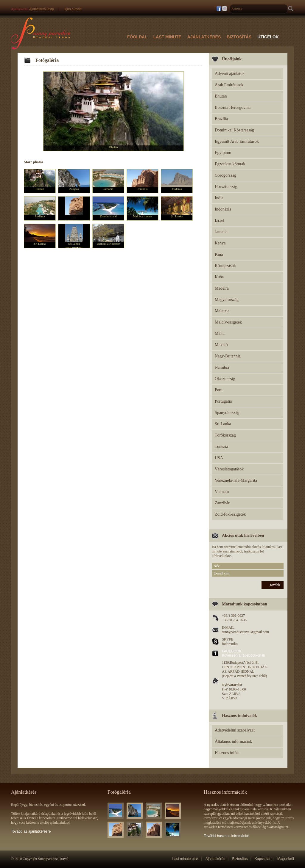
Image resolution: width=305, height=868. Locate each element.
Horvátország (226, 187)
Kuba (219, 277)
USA (219, 458)
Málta (220, 333)
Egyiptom (223, 153)
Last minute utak (186, 859)
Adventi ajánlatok (230, 74)
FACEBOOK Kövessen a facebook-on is (243, 653)
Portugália (223, 401)
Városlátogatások (229, 469)
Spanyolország (227, 413)
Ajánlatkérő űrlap (42, 9)
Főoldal (137, 37)
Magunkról (286, 859)
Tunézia (221, 446)
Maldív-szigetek (228, 322)
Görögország (225, 175)
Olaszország (225, 379)
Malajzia (222, 311)
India (219, 198)
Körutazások (225, 266)
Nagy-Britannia (228, 356)
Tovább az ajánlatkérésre (31, 831)
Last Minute (167, 37)
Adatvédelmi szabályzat (235, 730)
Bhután (221, 96)
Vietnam (222, 492)
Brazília (221, 119)
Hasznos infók (227, 753)
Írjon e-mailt (73, 9)
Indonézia (223, 209)
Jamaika (222, 232)
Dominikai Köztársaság (234, 130)
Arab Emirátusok (229, 85)
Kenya (220, 243)
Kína (219, 254)
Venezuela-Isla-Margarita (236, 480)
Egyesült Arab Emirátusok (237, 141)
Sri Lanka (223, 424)
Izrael (220, 220)
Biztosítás (239, 37)
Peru (219, 390)
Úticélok (268, 37)
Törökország (225, 435)
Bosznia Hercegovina (233, 107)
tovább (275, 585)
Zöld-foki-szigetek (230, 514)
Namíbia (222, 367)
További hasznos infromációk (227, 836)
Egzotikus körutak (230, 164)
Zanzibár (222, 503)
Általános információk (234, 741)
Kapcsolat (263, 859)
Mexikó (221, 345)
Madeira (222, 288)
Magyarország (227, 300)
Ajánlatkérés (204, 37)
